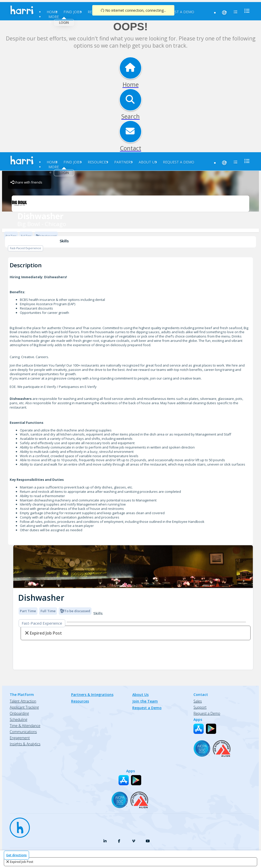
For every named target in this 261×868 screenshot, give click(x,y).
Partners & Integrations (92, 695)
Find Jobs (73, 12)
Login (64, 22)
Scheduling (18, 719)
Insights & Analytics (25, 744)
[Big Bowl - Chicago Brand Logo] (130, 204)
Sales (198, 701)
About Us (148, 162)
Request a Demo (179, 12)
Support (200, 707)
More (54, 17)
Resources (98, 162)
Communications (23, 732)
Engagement (20, 738)
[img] (133, 567)
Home (52, 12)
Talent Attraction (23, 701)
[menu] (245, 11)
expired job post (22, 862)
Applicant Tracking (24, 707)
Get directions (16, 855)
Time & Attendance (25, 726)
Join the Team (145, 701)
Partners (123, 162)
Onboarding (19, 713)
